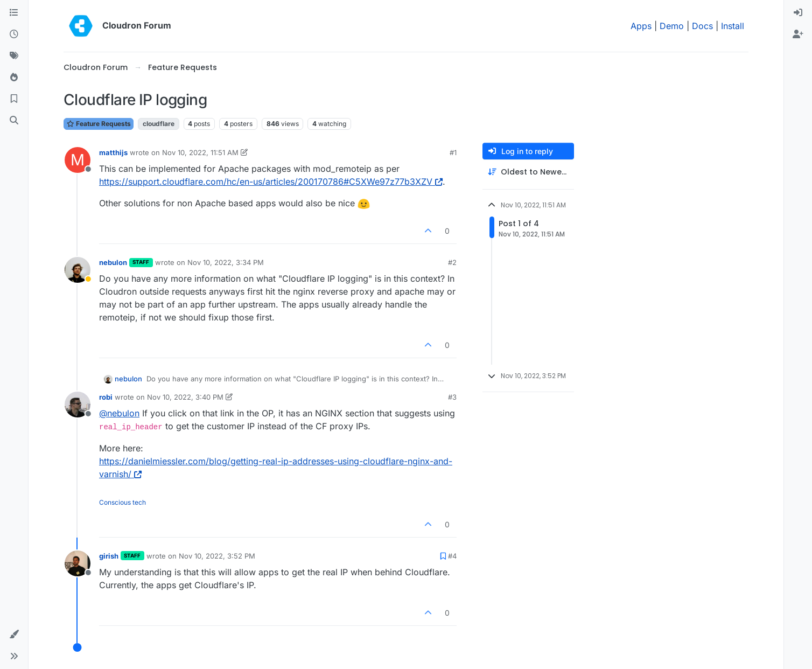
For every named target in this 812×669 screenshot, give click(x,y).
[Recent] (14, 34)
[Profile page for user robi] (78, 405)
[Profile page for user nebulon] (78, 270)
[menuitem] (798, 13)
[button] (14, 635)
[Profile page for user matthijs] (78, 160)
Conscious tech (122, 502)
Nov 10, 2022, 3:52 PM (217, 556)
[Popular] (14, 78)
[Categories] (14, 13)
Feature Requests (99, 124)
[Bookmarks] (14, 99)
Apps (641, 26)
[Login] (798, 13)
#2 (452, 262)
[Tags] (14, 56)
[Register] (798, 34)
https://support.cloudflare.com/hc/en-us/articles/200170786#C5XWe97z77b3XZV (271, 182)
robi (106, 397)
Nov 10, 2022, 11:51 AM (200, 152)
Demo (672, 26)
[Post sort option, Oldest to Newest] (528, 172)
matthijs (113, 152)
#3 (452, 397)
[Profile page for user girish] (78, 563)
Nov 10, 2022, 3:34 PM (226, 262)
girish (109, 556)
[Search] (14, 121)
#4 (452, 556)
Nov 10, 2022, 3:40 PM (185, 397)
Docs (702, 26)
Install (733, 26)
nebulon (113, 262)
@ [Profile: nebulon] (119, 413)
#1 (453, 152)
